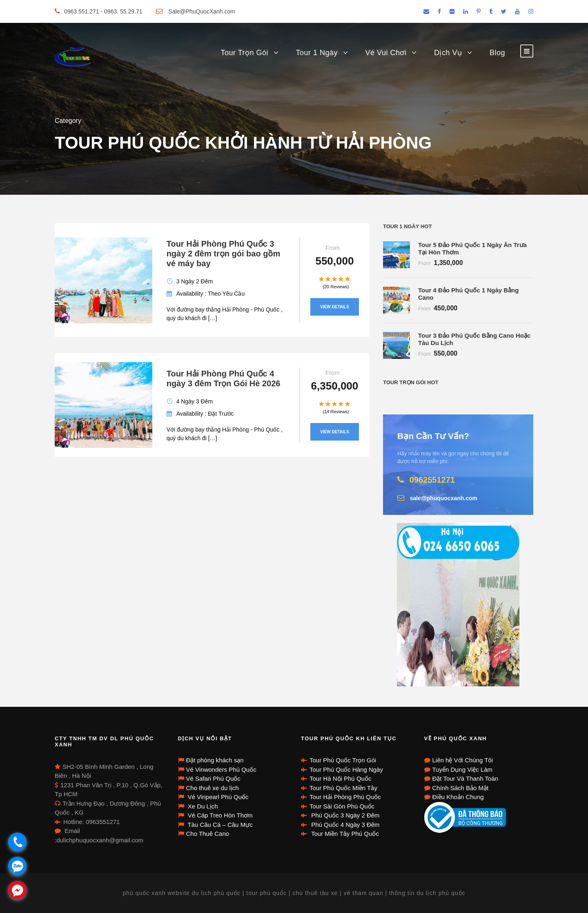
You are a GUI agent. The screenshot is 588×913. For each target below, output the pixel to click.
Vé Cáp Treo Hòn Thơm (219, 815)
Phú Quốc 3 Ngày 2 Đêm (345, 815)
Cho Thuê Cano (208, 834)
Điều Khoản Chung (458, 797)
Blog (497, 53)
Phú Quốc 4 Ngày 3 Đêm (345, 825)
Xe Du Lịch (202, 806)
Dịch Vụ (448, 53)
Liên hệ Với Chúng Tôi (463, 760)
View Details (334, 307)
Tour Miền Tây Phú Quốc (344, 834)
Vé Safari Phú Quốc (213, 778)
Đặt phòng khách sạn (215, 760)
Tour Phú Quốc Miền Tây (343, 788)
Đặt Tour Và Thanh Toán (465, 778)
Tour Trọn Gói (244, 53)
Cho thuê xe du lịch (213, 788)
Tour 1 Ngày (317, 53)
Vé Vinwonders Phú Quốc (221, 769)
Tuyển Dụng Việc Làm (463, 769)
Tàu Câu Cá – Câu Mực (219, 825)
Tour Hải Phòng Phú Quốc (345, 797)
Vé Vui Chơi (386, 53)
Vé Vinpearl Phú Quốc (217, 797)
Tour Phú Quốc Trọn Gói (343, 760)
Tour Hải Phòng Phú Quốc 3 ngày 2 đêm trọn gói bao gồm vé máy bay (223, 254)
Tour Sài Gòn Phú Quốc (342, 806)
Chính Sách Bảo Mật (461, 788)
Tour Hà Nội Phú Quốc (340, 778)
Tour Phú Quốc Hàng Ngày (346, 769)
